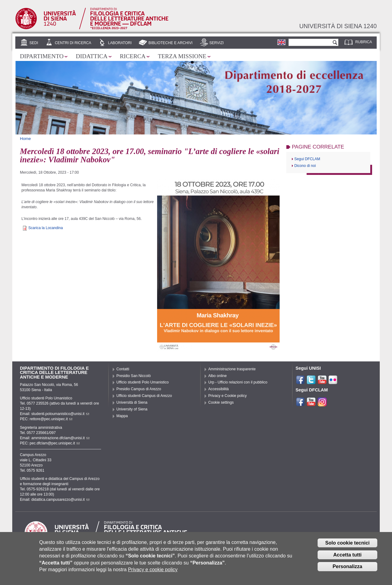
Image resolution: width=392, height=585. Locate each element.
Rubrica (364, 42)
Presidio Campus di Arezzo (139, 389)
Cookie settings (221, 402)
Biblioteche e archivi (171, 43)
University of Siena (132, 409)
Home (25, 139)
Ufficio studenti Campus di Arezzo (144, 396)
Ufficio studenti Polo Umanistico (143, 382)
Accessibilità (219, 389)
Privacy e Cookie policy (228, 396)
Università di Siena (132, 402)
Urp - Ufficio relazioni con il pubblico (238, 382)
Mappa (122, 416)
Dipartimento (42, 56)
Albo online (217, 376)
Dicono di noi (305, 166)
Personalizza (347, 571)
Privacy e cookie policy (153, 574)
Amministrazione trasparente (232, 369)
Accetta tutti (347, 559)
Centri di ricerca (73, 43)
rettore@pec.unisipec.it (51, 419)
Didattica (92, 56)
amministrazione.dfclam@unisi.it (60, 438)
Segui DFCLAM (307, 159)
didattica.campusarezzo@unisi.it (60, 500)
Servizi (216, 43)
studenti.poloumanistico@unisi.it (60, 414)
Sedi (34, 43)
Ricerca (133, 56)
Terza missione (182, 56)
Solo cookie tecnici (347, 547)
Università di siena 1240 (338, 26)
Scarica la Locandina (45, 228)
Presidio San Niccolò (134, 376)
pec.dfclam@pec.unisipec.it (55, 443)
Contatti (123, 369)
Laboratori (120, 43)
